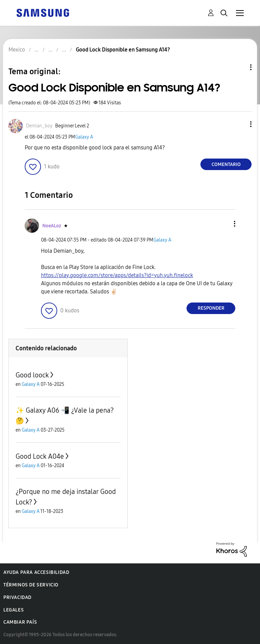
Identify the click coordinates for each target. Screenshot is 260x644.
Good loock (32, 375)
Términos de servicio (31, 585)
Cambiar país (20, 622)
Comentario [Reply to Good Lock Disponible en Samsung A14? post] (226, 164)
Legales (14, 610)
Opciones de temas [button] (239, 67)
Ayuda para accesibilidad (36, 572)
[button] (240, 124)
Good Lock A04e (40, 456)
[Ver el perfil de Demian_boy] (39, 126)
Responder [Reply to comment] (211, 308)
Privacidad (17, 597)
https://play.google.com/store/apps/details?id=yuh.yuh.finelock (117, 275)
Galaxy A (84, 137)
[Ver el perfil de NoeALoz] (52, 226)
